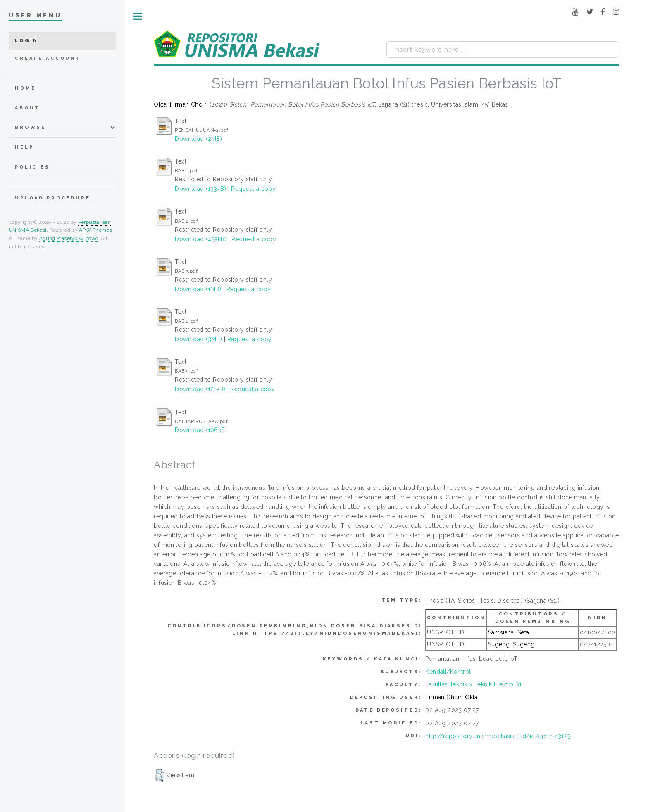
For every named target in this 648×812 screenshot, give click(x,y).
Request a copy (253, 189)
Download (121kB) (200, 389)
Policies (32, 167)
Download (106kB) (201, 430)
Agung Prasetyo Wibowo (69, 238)
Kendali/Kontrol (448, 672)
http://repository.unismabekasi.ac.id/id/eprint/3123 (498, 736)
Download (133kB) (200, 189)
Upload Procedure (53, 198)
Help (24, 147)
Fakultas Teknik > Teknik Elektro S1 (473, 684)
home (25, 88)
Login (27, 41)
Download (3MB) (198, 339)
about (27, 108)
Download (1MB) (198, 289)
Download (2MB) (198, 139)
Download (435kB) (201, 239)
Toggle (138, 16)
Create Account (48, 58)
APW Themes (95, 230)
